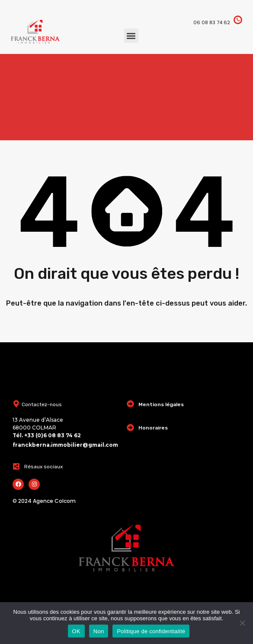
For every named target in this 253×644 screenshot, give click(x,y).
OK (76, 631)
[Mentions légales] (130, 404)
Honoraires (153, 428)
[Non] (242, 623)
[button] (131, 36)
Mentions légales (161, 404)
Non (99, 631)
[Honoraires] (130, 428)
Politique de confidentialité (151, 631)
